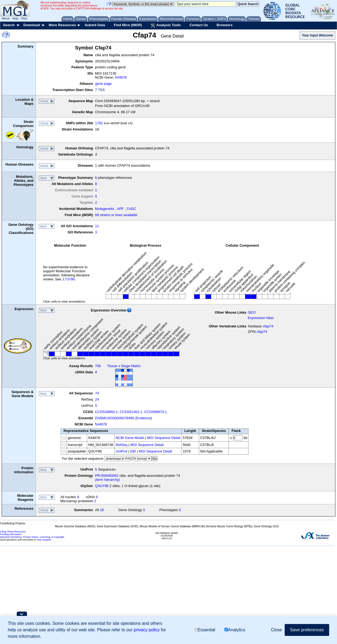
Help (15, 18)
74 (97, 393)
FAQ (24, 18)
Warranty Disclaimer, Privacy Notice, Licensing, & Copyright (32, 537)
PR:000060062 (107, 476)
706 (98, 366)
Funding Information (11, 534)
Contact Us (199, 25)
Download (32, 25)
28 (102, 510)
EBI (133, 451)
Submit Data (95, 25)
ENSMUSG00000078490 (115, 418)
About (6, 18)
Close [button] (276, 630)
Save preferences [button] (307, 630)
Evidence (144, 418)
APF (120, 209)
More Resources (62, 25)
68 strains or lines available (116, 215)
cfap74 (268, 326)
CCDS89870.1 (155, 412)
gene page (103, 84)
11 (97, 226)
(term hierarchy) (107, 480)
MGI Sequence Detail (164, 438)
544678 (121, 77)
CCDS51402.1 (131, 412)
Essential (205, 630)
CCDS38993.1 (106, 412)
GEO (252, 312)
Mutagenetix (105, 209)
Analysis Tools (166, 25)
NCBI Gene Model (130, 438)
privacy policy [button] (147, 630)
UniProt (122, 451)
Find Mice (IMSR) (128, 25)
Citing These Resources (13, 532)
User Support (44, 540)
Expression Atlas (261, 318)
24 (97, 399)
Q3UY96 (102, 486)
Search (9, 25)
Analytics (235, 630)
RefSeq (122, 445)
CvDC (131, 209)
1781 (99, 123)
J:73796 (68, 279)
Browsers (225, 25)
